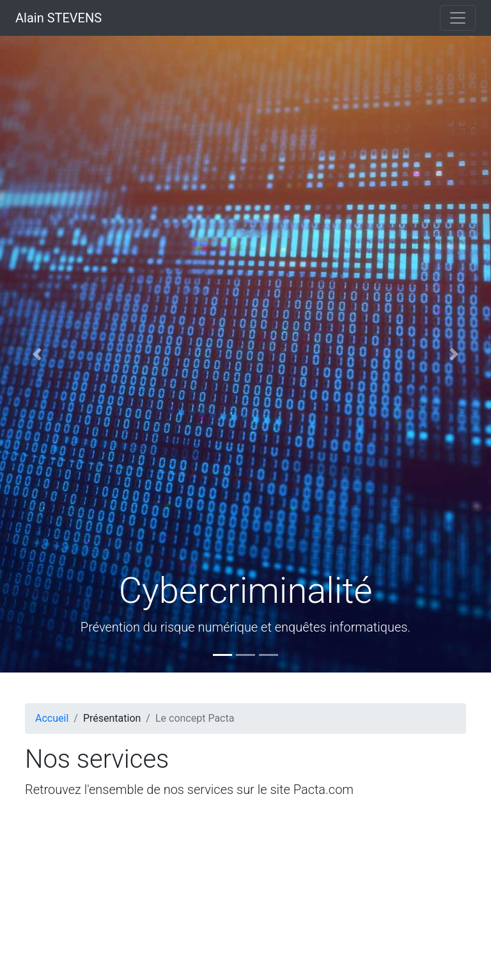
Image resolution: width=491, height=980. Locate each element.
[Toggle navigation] (458, 18)
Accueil (52, 718)
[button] (37, 354)
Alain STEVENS (58, 18)
